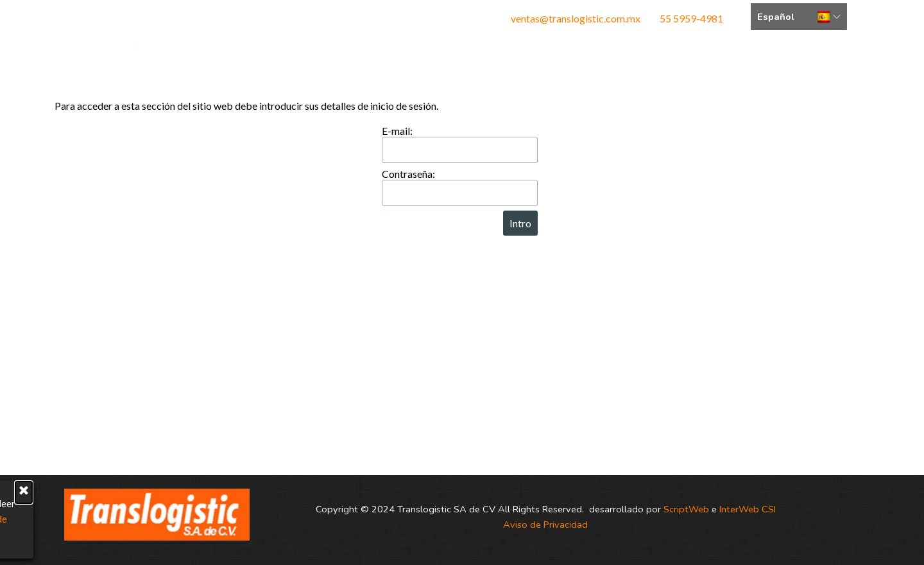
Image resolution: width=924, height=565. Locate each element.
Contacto (631, 62)
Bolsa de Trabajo (828, 67)
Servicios (533, 62)
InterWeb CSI (748, 509)
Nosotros (435, 62)
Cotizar (729, 62)
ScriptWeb (686, 509)
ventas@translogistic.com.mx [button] (577, 18)
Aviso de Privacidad (545, 525)
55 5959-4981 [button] (691, 18)
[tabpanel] (569, 19)
